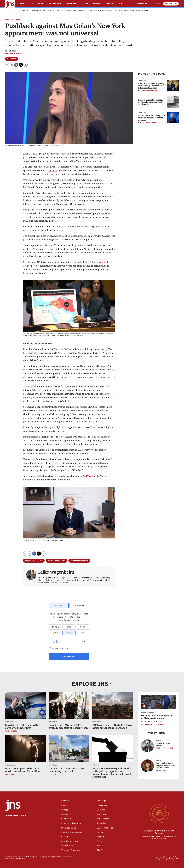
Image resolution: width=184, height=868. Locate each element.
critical (102, 262)
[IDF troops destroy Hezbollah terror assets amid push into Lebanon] (113, 705)
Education (83, 11)
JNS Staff (52, 775)
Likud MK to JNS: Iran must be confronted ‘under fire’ (22, 726)
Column (159, 740)
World (41, 4)
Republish (11, 59)
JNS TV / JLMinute (147, 712)
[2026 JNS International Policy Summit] (159, 814)
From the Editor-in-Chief (139, 11)
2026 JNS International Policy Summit (159, 832)
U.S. (32, 4)
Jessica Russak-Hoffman (148, 91)
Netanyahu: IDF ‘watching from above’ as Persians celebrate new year (152, 118)
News (7, 19)
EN (157, 4)
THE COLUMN (159, 733)
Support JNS (171, 4)
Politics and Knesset (56, 561)
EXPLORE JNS (92, 684)
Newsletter (142, 4)
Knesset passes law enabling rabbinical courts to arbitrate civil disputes (151, 102)
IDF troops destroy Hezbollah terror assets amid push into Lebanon (113, 726)
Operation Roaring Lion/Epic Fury (42, 11)
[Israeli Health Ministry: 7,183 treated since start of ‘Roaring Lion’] (69, 705)
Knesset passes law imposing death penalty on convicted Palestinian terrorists (151, 86)
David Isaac (10, 775)
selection (53, 170)
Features (97, 4)
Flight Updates (72, 11)
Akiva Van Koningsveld (147, 123)
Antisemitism (55, 4)
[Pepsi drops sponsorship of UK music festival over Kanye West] (25, 749)
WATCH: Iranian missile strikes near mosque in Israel (67, 770)
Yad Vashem (89, 476)
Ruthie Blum (161, 770)
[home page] (10, 4)
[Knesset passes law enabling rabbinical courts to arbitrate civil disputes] (173, 102)
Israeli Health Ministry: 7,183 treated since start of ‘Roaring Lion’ (68, 726)
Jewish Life (71, 4)
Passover (61, 11)
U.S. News (96, 765)
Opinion (110, 4)
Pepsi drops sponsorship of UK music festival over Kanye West (23, 770)
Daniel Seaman (158, 724)
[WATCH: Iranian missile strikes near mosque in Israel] (69, 749)
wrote (45, 360)
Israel (22, 4)
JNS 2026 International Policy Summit (103, 11)
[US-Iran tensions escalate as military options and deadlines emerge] (158, 702)
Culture (84, 4)
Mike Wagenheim (13, 53)
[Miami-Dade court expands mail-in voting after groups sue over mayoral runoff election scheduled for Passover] (113, 749)
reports (97, 245)
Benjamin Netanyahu (34, 561)
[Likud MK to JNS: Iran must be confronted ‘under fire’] (25, 705)
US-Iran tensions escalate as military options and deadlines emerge (157, 718)
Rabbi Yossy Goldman (164, 748)
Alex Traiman (146, 724)
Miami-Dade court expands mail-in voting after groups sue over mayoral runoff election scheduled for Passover (112, 773)
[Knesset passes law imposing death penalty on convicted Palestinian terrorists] (173, 85)
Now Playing (124, 11)
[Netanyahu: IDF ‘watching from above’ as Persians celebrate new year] (173, 118)
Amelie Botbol (11, 731)
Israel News (16, 19)
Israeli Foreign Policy (79, 561)
